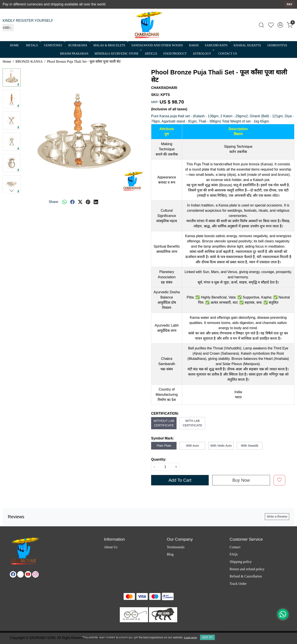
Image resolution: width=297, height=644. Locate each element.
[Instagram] (35, 574)
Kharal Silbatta (247, 45)
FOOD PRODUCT (175, 54)
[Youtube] (28, 574)
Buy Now (241, 480)
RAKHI (194, 45)
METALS (33, 45)
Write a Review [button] (277, 517)
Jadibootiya (277, 45)
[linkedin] (96, 202)
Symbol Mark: (163, 438)
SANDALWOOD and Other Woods (157, 45)
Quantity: (159, 459)
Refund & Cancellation (246, 576)
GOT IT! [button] (207, 637)
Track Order (238, 584)
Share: (54, 202)
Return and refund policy (247, 569)
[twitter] (80, 202)
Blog (170, 554)
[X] (20, 574)
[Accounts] (280, 25)
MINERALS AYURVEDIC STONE (118, 54)
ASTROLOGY (203, 54)
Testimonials (176, 547)
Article (151, 54)
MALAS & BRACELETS (110, 45)
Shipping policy (241, 562)
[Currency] (8, 28)
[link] (261, 25)
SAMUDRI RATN (217, 45)
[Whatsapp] (65, 202)
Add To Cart (180, 480)
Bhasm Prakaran (74, 54)
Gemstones (54, 45)
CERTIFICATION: (165, 413)
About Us (111, 547)
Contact (235, 547)
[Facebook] (13, 574)
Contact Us (228, 54)
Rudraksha (79, 45)
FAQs (234, 554)
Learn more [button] (190, 637)
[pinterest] (88, 202)
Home (14, 45)
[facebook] (72, 202)
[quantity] (165, 467)
